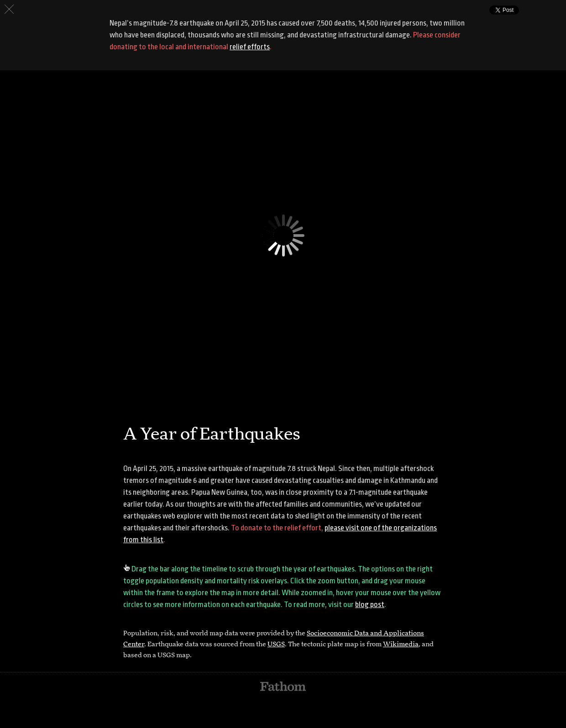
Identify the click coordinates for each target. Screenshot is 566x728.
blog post (370, 605)
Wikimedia (401, 644)
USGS (276, 644)
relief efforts (250, 47)
